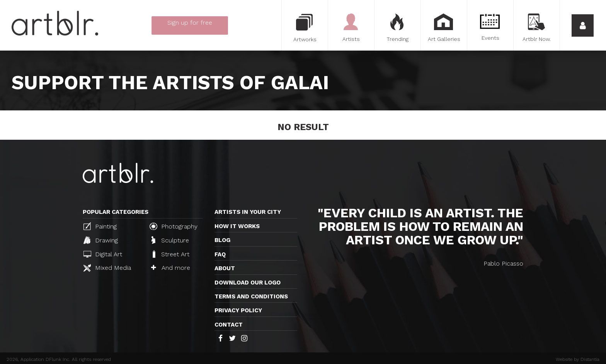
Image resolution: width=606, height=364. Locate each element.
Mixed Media (107, 268)
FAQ (220, 254)
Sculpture (170, 240)
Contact (229, 325)
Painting (100, 226)
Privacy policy (238, 310)
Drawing (101, 240)
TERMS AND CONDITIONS (251, 296)
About (225, 268)
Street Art (170, 254)
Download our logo (248, 283)
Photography (174, 226)
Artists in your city (248, 212)
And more (171, 268)
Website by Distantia (578, 359)
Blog (222, 240)
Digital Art (103, 254)
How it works (237, 226)
